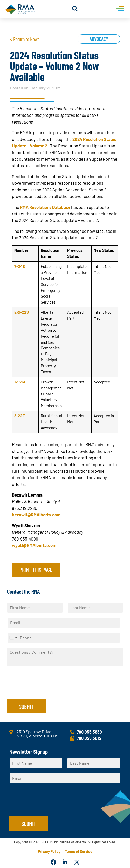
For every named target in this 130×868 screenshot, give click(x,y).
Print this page (36, 569)
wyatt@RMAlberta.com (34, 545)
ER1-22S (22, 312)
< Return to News (25, 39)
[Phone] (64, 638)
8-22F (20, 416)
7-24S (20, 266)
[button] (75, 9)
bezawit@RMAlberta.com (36, 515)
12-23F (20, 382)
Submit (26, 706)
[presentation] (46, 691)
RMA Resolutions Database (45, 207)
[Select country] (13, 638)
